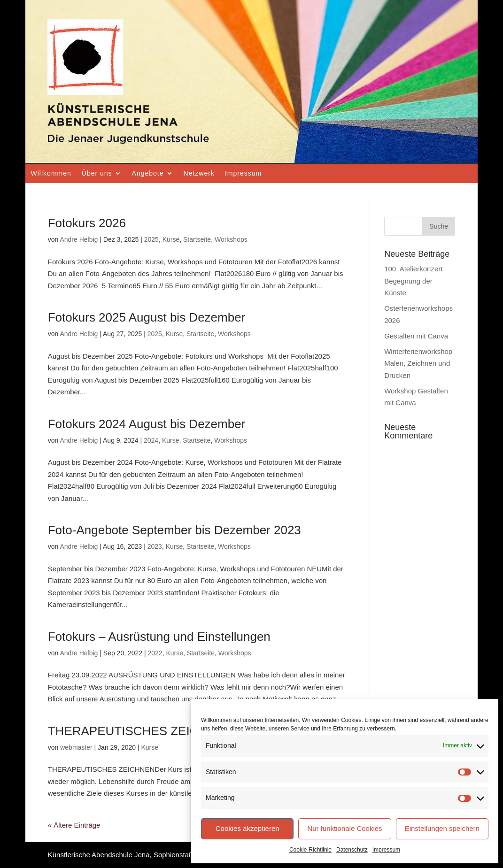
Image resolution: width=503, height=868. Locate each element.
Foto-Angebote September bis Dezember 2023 (174, 530)
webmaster (76, 747)
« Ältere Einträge (74, 825)
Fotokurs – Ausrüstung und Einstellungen (159, 637)
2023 (155, 546)
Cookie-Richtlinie (310, 850)
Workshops (231, 239)
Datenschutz (352, 850)
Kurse (171, 239)
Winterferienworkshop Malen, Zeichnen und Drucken (418, 363)
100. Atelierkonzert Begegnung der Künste (413, 281)
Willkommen (51, 173)
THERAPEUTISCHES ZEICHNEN (140, 731)
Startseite (197, 239)
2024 (151, 440)
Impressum (386, 850)
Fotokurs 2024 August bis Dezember (147, 424)
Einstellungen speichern (442, 828)
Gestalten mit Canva (416, 336)
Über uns (97, 173)
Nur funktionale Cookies (344, 828)
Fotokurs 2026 (87, 223)
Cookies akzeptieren (248, 828)
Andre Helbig (79, 239)
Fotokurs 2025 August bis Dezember (147, 317)
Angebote (148, 173)
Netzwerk (199, 173)
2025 (151, 239)
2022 (155, 653)
